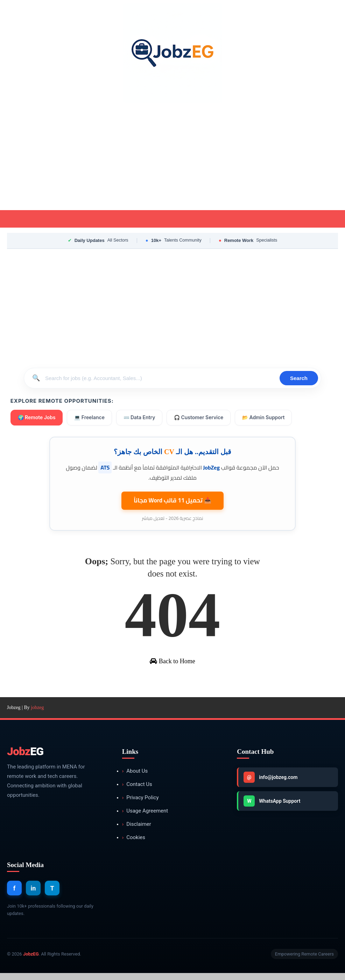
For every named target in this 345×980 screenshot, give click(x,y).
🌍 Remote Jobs (37, 418)
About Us (135, 778)
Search (299, 378)
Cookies (134, 845)
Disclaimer (137, 831)
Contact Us (137, 791)
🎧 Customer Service (200, 418)
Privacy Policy (140, 805)
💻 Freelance (90, 418)
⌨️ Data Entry (140, 418)
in (33, 895)
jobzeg (37, 714)
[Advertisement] (173, 158)
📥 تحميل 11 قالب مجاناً (172, 500)
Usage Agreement (145, 818)
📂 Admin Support (265, 418)
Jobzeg (14, 714)
